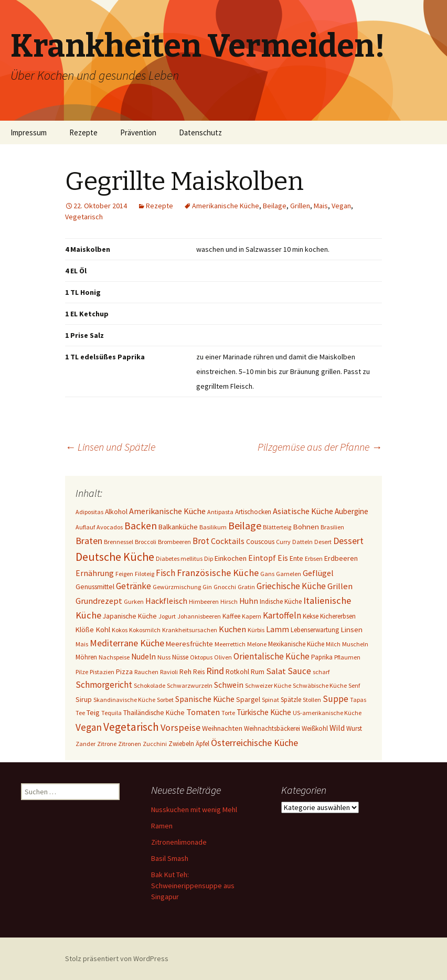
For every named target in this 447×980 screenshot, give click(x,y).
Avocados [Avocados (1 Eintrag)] (110, 527)
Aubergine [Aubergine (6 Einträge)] (352, 511)
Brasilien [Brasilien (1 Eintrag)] (332, 527)
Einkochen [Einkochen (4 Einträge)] (231, 558)
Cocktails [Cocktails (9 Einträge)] (228, 541)
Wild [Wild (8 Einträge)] (337, 728)
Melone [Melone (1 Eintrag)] (257, 644)
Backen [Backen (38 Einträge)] (141, 526)
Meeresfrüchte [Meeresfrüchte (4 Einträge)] (189, 644)
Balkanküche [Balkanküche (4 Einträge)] (178, 527)
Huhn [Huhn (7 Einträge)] (249, 601)
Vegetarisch (84, 217)
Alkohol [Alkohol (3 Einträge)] (116, 512)
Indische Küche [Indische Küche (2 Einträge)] (281, 601)
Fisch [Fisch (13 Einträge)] (166, 573)
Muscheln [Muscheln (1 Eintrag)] (355, 644)
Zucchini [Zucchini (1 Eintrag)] (155, 744)
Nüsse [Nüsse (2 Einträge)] (180, 657)
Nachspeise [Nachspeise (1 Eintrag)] (114, 657)
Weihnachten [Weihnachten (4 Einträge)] (222, 728)
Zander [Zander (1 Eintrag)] (86, 744)
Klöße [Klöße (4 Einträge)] (85, 630)
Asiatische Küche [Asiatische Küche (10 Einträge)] (303, 511)
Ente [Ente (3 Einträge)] (296, 558)
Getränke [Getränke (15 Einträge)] (134, 586)
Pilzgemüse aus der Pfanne (320, 447)
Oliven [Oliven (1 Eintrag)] (223, 657)
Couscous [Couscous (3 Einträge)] (260, 541)
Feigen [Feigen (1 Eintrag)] (124, 574)
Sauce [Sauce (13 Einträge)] (299, 671)
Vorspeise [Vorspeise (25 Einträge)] (180, 727)
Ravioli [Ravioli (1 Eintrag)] (169, 672)
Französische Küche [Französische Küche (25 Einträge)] (218, 573)
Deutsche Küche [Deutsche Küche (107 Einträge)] (115, 557)
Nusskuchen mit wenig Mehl (194, 809)
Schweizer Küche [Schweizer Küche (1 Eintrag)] (268, 685)
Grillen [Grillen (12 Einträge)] (340, 586)
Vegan (341, 206)
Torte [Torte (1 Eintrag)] (228, 713)
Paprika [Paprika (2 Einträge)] (322, 657)
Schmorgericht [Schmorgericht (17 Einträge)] (104, 685)
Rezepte (83, 132)
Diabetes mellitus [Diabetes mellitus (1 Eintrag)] (179, 558)
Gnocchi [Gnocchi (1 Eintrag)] (225, 587)
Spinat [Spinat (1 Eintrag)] (270, 700)
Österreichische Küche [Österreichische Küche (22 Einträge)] (254, 743)
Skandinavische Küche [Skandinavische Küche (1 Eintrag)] (124, 700)
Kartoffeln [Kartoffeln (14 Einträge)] (282, 615)
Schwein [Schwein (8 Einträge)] (229, 685)
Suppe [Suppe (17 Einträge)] (336, 699)
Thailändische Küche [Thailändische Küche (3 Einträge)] (154, 712)
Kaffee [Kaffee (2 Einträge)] (231, 616)
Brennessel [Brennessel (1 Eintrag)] (119, 542)
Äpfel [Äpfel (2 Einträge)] (203, 744)
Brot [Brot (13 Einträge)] (201, 541)
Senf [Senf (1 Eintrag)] (354, 685)
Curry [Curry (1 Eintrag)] (283, 542)
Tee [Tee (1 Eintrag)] (80, 713)
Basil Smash (170, 858)
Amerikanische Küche (226, 206)
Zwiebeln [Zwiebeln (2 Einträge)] (181, 744)
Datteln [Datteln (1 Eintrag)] (302, 542)
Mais (321, 206)
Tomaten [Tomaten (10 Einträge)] (203, 712)
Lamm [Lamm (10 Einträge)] (278, 629)
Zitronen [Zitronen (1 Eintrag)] (130, 744)
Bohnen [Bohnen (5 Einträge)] (306, 526)
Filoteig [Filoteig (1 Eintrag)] (145, 574)
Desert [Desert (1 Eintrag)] (323, 542)
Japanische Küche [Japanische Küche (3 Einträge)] (130, 616)
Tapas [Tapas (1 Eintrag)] (358, 700)
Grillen (300, 206)
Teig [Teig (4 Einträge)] (93, 712)
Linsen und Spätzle (110, 447)
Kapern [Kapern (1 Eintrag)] (252, 616)
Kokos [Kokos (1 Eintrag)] (120, 630)
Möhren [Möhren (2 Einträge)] (86, 657)
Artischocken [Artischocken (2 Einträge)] (253, 512)
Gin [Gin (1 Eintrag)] (207, 587)
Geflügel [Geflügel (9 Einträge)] (318, 573)
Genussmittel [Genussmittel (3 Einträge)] (95, 587)
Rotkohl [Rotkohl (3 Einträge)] (237, 672)
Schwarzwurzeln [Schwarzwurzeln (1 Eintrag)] (190, 685)
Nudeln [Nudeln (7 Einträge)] (143, 657)
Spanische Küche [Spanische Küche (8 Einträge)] (205, 699)
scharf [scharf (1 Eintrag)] (321, 672)
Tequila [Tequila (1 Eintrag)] (111, 713)
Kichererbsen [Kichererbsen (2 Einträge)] (338, 616)
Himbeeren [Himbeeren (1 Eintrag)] (204, 601)
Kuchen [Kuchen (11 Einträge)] (232, 629)
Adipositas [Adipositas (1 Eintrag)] (89, 512)
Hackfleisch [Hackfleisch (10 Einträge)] (166, 601)
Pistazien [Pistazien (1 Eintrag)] (102, 672)
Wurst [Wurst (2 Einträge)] (354, 728)
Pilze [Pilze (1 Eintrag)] (82, 672)
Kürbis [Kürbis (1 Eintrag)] (256, 630)
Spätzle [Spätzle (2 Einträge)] (291, 700)
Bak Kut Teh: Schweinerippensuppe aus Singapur (193, 886)
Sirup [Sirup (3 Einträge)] (84, 699)
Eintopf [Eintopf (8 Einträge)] (262, 558)
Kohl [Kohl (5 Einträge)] (103, 629)
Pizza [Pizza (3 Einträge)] (124, 672)
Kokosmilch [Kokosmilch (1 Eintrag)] (145, 630)
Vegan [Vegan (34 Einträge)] (89, 727)
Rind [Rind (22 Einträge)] (215, 671)
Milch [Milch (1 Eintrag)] (333, 644)
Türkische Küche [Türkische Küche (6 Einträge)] (264, 712)
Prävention (138, 132)
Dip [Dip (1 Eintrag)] (209, 558)
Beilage (275, 206)
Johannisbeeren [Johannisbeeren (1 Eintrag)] (199, 616)
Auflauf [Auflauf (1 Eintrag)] (85, 527)
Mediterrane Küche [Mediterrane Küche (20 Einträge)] (127, 643)
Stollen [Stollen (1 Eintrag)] (312, 700)
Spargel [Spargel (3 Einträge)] (248, 699)
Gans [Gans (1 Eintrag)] (267, 574)
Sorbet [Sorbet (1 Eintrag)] (165, 700)
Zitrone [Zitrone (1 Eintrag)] (107, 744)
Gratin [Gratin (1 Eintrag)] (246, 587)
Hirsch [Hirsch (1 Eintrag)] (229, 601)
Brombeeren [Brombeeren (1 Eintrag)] (174, 542)
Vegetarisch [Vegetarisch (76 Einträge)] (131, 727)
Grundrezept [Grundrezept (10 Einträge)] (99, 601)
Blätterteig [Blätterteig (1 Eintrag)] (277, 527)
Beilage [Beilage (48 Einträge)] (245, 525)
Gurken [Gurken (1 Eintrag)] (134, 601)
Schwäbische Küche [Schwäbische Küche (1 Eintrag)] (320, 685)
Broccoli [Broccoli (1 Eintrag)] (146, 542)
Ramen (162, 826)
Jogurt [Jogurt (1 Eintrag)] (167, 616)
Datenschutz (200, 132)
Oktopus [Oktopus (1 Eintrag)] (201, 657)
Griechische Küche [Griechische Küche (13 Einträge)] (291, 586)
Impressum (29, 132)
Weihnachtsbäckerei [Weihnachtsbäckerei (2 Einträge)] (272, 728)
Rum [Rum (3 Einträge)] (258, 672)
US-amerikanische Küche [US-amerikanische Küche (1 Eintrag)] (327, 713)
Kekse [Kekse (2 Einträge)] (311, 616)
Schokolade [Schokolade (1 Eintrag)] (150, 685)
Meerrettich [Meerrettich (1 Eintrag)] (230, 644)
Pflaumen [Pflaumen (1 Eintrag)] (347, 657)
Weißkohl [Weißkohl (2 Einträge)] (315, 728)
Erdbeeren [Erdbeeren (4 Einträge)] (341, 558)
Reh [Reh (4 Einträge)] (185, 672)
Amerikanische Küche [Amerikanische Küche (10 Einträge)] (167, 511)
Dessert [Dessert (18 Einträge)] (348, 541)
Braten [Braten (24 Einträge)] (89, 541)
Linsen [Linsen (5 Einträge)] (352, 629)
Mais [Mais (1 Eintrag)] (82, 644)
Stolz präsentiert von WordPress (117, 958)
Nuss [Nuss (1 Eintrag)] (164, 657)
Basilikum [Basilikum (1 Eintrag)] (213, 527)
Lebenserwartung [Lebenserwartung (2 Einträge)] (315, 630)
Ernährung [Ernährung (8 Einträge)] (95, 573)
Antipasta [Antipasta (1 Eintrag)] (220, 512)
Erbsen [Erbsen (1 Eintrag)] (314, 558)
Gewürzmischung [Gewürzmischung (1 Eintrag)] (177, 587)
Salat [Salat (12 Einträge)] (276, 671)
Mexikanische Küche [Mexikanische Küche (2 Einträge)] (296, 644)
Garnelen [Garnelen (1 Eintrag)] (289, 574)
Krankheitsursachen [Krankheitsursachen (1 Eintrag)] (190, 630)
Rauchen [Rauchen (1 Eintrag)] (146, 672)
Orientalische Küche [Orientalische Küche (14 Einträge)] (272, 656)
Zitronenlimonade (179, 842)
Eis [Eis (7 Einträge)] (283, 558)
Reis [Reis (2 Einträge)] (199, 672)
